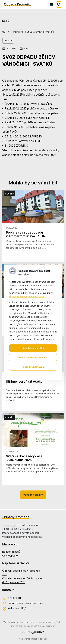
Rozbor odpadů (11, 552)
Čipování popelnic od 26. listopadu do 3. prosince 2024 (22, 580)
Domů (6, 21)
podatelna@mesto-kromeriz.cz (23, 603)
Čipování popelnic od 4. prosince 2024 (21, 573)
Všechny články (33, 495)
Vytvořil (33, 632)
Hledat (59, 5)
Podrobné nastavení (33, 367)
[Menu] (51, 5)
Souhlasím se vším (33, 348)
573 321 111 (12, 598)
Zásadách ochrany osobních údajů (27, 296)
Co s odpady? (10, 556)
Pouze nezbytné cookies (33, 357)
